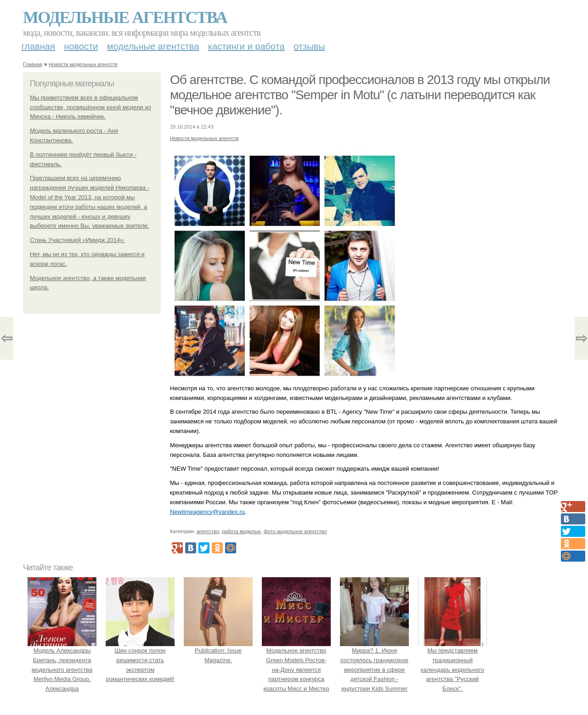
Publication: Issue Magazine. (218, 650)
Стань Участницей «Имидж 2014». (77, 240)
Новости (81, 46)
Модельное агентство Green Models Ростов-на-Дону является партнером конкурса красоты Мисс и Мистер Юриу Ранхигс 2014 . (296, 670)
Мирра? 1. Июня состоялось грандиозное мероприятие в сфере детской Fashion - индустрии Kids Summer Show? (374, 670)
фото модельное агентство (295, 531)
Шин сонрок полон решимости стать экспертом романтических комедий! (140, 660)
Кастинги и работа (246, 46)
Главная (38, 46)
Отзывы (309, 46)
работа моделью (241, 531)
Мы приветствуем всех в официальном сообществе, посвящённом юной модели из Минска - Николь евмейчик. (90, 107)
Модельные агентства (125, 17)
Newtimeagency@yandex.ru (207, 512)
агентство (208, 531)
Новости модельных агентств (83, 64)
